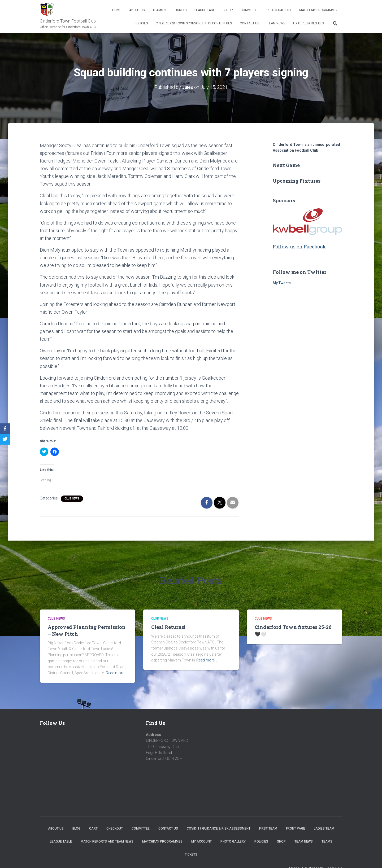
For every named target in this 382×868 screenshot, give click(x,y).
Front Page (296, 828)
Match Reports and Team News (107, 841)
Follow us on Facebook (299, 246)
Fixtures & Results (308, 23)
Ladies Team (324, 828)
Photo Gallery (279, 10)
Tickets (180, 10)
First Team (268, 828)
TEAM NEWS (276, 23)
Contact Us (249, 23)
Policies (141, 23)
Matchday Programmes (319, 10)
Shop (229, 10)
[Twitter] (5, 439)
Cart (93, 828)
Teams (159, 10)
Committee (250, 10)
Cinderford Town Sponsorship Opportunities (194, 23)
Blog (76, 828)
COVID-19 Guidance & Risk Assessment (219, 828)
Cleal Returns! (168, 627)
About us (137, 10)
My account (201, 841)
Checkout (115, 828)
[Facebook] (5, 429)
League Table (205, 10)
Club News (72, 498)
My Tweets (282, 283)
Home (117, 10)
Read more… (116, 673)
